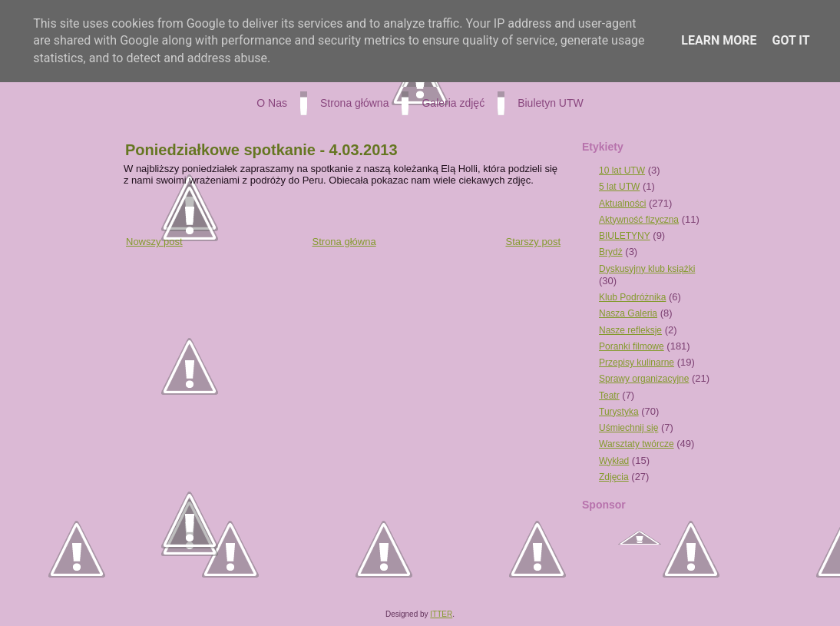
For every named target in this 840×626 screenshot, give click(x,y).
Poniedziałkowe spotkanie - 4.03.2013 (261, 150)
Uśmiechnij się (628, 428)
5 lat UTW (619, 187)
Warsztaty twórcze (637, 444)
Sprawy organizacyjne (644, 379)
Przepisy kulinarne (637, 363)
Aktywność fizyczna (639, 220)
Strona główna (344, 242)
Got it (790, 40)
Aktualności (622, 204)
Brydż (611, 252)
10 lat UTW (622, 171)
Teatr (609, 396)
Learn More (719, 40)
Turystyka (619, 412)
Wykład (614, 461)
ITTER (441, 614)
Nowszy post (154, 242)
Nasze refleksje (630, 330)
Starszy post (533, 242)
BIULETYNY (625, 236)
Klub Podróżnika (632, 297)
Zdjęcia (614, 477)
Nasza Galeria (628, 313)
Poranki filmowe (632, 346)
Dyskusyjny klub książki (647, 269)
